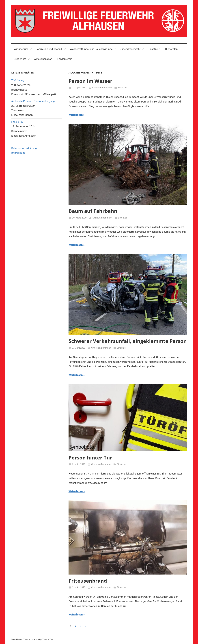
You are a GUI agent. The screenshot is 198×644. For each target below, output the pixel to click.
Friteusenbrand (88, 581)
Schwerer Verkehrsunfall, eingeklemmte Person (128, 341)
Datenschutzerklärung (24, 148)
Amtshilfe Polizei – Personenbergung (33, 101)
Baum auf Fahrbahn (93, 211)
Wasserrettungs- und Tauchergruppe (93, 49)
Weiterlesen (76, 115)
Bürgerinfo (22, 59)
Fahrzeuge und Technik (51, 49)
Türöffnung (18, 80)
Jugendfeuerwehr (132, 49)
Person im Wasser (90, 81)
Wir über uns (23, 49)
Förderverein (65, 59)
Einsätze (155, 49)
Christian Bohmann (102, 88)
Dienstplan (171, 49)
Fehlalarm (17, 122)
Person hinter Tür (90, 458)
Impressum (18, 153)
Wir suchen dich (43, 59)
